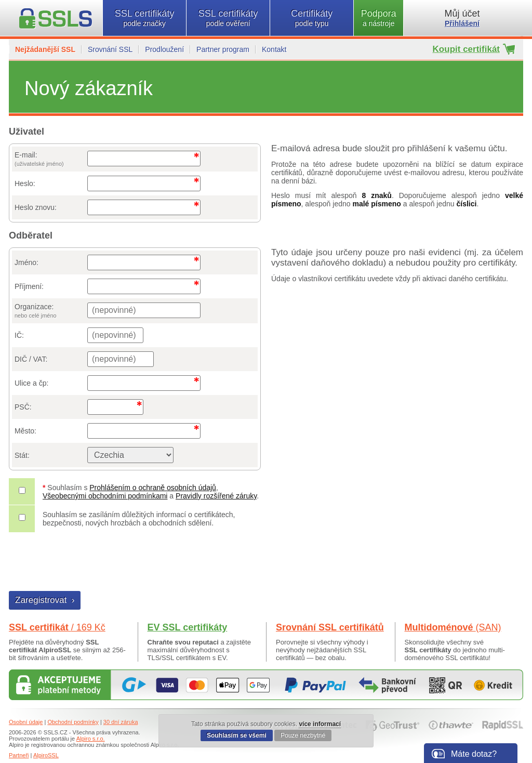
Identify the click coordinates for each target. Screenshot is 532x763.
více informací (320, 724)
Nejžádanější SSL (45, 49)
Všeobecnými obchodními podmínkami (105, 496)
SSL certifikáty (144, 18)
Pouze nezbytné (303, 735)
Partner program (223, 49)
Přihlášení (462, 23)
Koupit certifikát (466, 49)
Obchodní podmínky (73, 722)
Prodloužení (164, 49)
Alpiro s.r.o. (91, 739)
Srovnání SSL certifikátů (330, 627)
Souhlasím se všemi (237, 735)
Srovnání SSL (110, 49)
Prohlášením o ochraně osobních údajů (153, 488)
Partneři (19, 755)
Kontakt (274, 49)
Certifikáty (312, 18)
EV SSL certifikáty (188, 627)
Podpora (378, 18)
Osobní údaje (26, 722)
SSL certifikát (57, 627)
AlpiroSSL (46, 755)
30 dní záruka (121, 722)
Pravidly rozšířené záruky (216, 496)
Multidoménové (453, 627)
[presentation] (88, 563)
